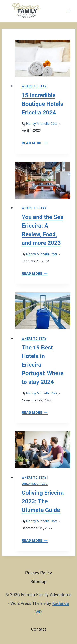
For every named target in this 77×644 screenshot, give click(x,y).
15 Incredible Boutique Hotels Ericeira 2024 (43, 104)
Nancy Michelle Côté (42, 124)
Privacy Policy (38, 573)
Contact (38, 629)
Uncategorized (35, 484)
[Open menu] (68, 11)
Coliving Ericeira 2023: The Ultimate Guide (43, 501)
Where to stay (34, 86)
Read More (35, 143)
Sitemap (38, 582)
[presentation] (43, 58)
